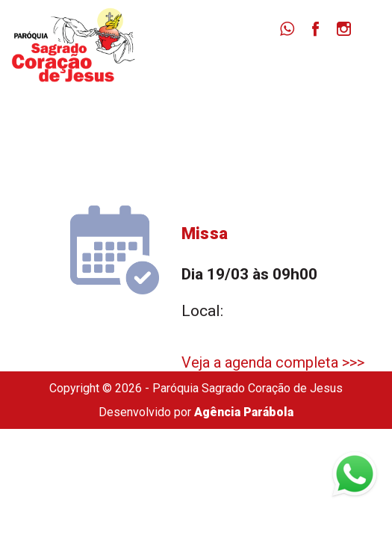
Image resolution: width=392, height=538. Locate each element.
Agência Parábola (244, 412)
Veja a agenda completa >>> (273, 362)
